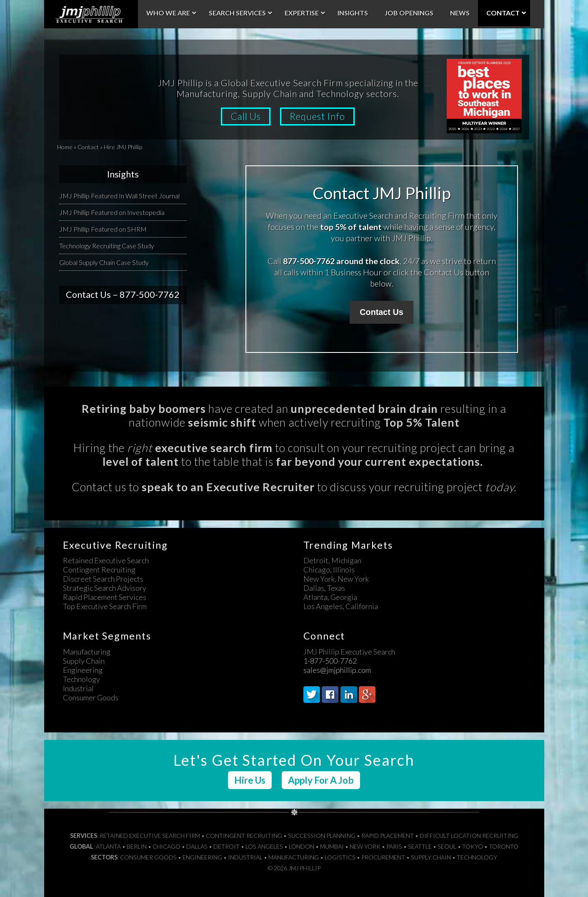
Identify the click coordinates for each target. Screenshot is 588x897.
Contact (88, 147)
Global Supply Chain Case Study (104, 262)
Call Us (246, 116)
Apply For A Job (321, 780)
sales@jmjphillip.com (337, 670)
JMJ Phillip (91, 14)
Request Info (317, 116)
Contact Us (381, 312)
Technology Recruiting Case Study (107, 246)
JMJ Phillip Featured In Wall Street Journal (119, 196)
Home (65, 147)
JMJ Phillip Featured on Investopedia (112, 212)
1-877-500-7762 (330, 661)
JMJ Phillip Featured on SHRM (103, 229)
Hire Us (250, 780)
